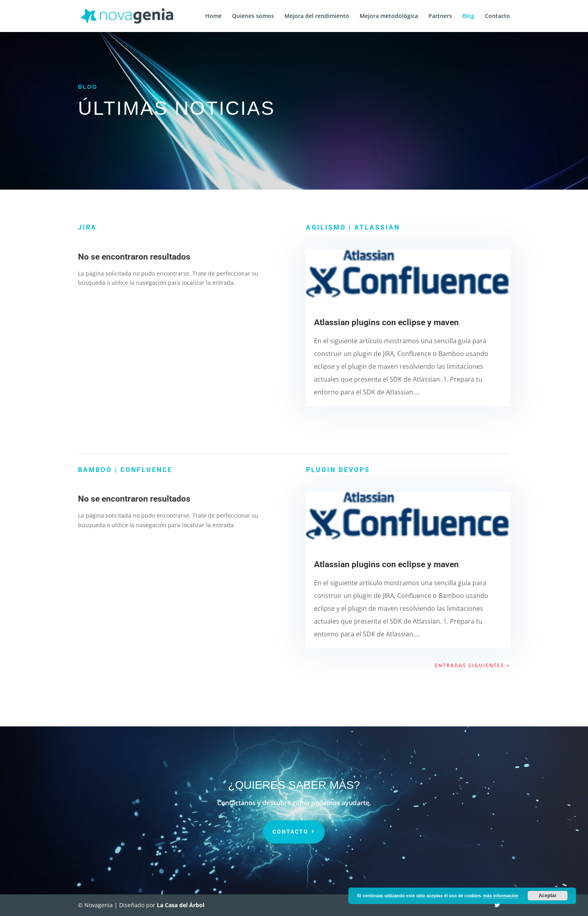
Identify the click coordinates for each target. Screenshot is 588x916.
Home (213, 16)
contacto (290, 832)
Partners (440, 16)
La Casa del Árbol (181, 905)
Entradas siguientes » (472, 665)
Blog (468, 16)
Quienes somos (253, 16)
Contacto (497, 16)
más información (501, 896)
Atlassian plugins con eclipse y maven (386, 322)
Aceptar (548, 896)
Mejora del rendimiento (317, 16)
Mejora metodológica (389, 16)
